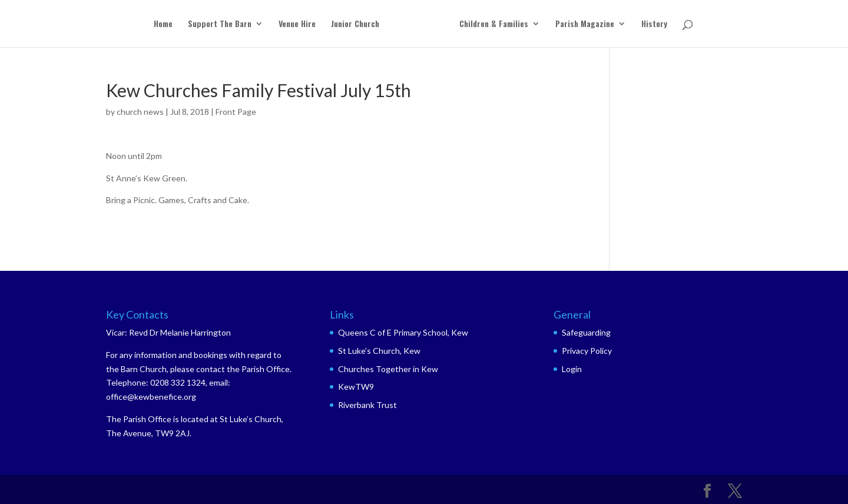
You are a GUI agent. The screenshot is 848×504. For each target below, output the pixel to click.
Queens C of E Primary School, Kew (403, 332)
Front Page (236, 112)
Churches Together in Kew (388, 369)
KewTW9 (356, 387)
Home (163, 24)
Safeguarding (586, 332)
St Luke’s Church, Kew (379, 351)
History (654, 24)
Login (572, 369)
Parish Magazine (585, 24)
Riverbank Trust (367, 405)
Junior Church (355, 24)
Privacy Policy (587, 351)
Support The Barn (220, 24)
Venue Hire (297, 24)
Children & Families (494, 24)
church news (140, 112)
